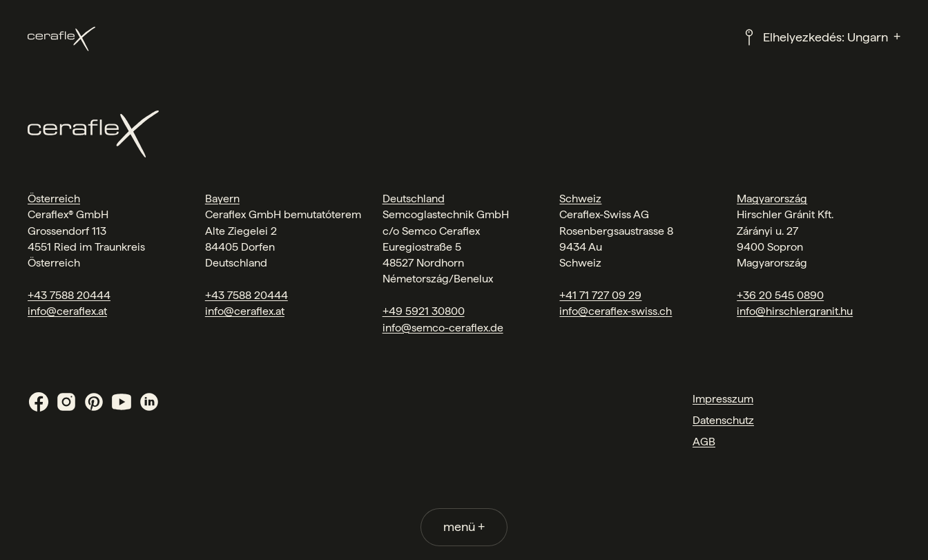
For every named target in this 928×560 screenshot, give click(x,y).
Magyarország (772, 199)
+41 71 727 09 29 (600, 295)
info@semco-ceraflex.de (443, 328)
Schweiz (580, 199)
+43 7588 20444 (69, 295)
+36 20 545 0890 (780, 295)
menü (464, 527)
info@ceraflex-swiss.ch (616, 311)
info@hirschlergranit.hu (795, 311)
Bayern (222, 199)
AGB (704, 442)
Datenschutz (723, 420)
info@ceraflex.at (67, 311)
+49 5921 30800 (424, 311)
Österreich (54, 199)
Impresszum (723, 399)
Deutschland (414, 199)
